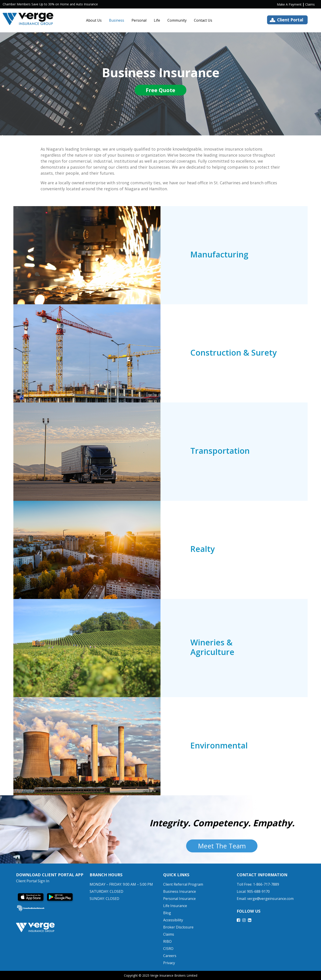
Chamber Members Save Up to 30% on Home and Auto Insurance (50, 4)
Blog (167, 913)
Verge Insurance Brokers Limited (174, 975)
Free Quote (160, 90)
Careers (170, 956)
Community (177, 20)
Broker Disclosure (178, 927)
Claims (310, 4)
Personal (139, 20)
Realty (203, 549)
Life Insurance (175, 906)
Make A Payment (289, 4)
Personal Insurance (179, 899)
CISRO (168, 949)
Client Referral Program (183, 884)
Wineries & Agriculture (212, 647)
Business (117, 20)
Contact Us (203, 20)
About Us (94, 20)
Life (157, 20)
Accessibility (173, 920)
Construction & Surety (234, 353)
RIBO (167, 941)
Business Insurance (180, 891)
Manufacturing (219, 254)
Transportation (220, 451)
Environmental (219, 745)
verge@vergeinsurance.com (270, 899)
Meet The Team (222, 846)
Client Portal (290, 20)
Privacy (169, 963)
